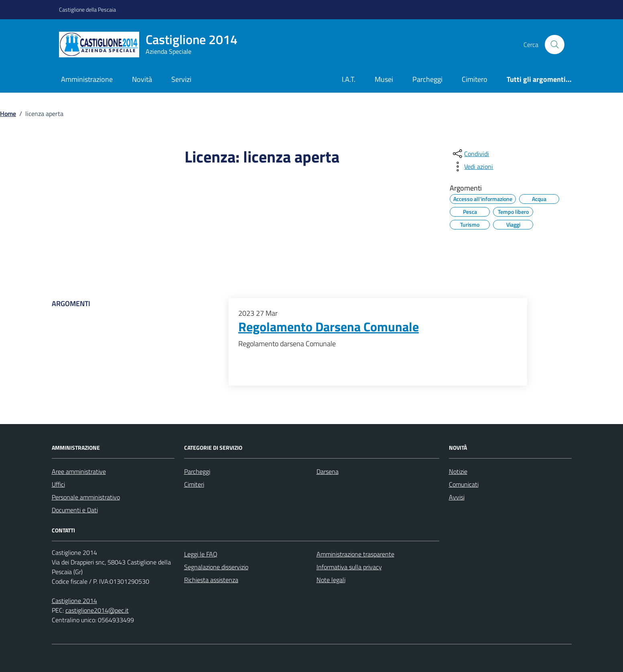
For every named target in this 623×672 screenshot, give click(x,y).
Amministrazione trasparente (355, 554)
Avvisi (457, 497)
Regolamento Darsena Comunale (329, 327)
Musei (384, 79)
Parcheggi (427, 79)
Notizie (458, 471)
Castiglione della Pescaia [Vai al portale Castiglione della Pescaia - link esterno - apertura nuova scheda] (87, 9)
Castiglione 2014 (74, 601)
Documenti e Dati (75, 510)
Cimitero (475, 79)
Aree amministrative (79, 471)
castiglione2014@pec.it (97, 610)
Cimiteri (194, 484)
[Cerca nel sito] (554, 45)
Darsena (328, 471)
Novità (142, 79)
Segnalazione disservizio (216, 567)
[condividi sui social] (470, 154)
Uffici (58, 484)
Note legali (331, 580)
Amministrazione (87, 79)
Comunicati (464, 484)
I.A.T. (349, 79)
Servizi (181, 79)
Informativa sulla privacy (349, 567)
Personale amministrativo (86, 497)
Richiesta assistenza (211, 580)
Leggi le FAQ (201, 554)
